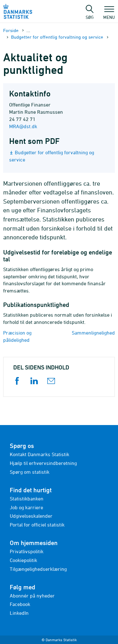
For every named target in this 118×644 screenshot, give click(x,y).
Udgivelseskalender (31, 516)
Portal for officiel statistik (37, 525)
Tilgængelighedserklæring (38, 569)
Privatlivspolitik (27, 551)
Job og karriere (26, 507)
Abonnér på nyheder (32, 596)
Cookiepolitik (23, 560)
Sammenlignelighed (93, 333)
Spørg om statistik (30, 472)
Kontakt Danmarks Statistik (39, 454)
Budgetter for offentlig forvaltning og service (57, 37)
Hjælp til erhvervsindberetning (43, 463)
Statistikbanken (27, 499)
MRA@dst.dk (23, 126)
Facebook (20, 604)
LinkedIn (19, 613)
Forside (11, 30)
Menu (109, 14)
